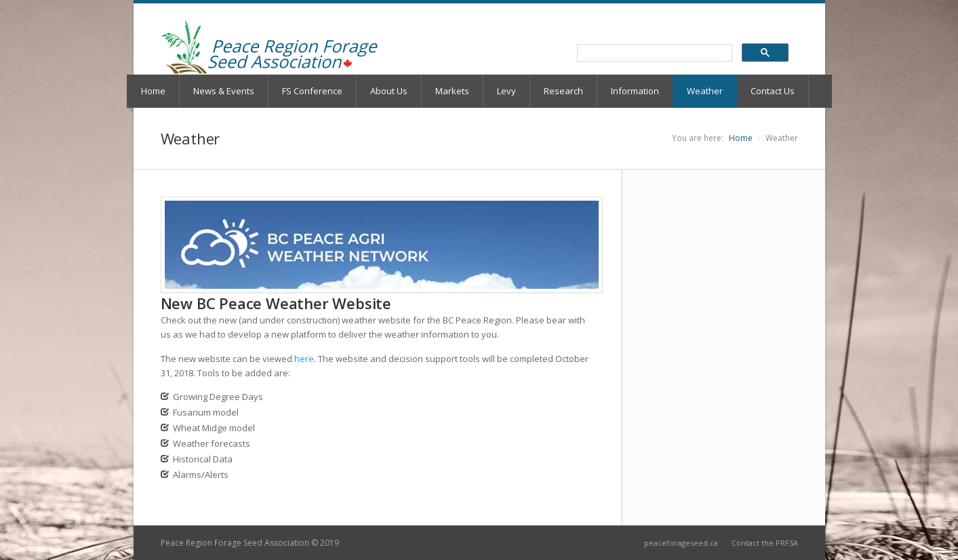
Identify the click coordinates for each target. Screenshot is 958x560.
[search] (653, 53)
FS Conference (312, 91)
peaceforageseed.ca (681, 543)
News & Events (224, 91)
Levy (506, 91)
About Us (389, 91)
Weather (705, 91)
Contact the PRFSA (765, 543)
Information (635, 91)
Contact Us (773, 91)
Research (563, 91)
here (304, 359)
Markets (452, 91)
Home (153, 91)
